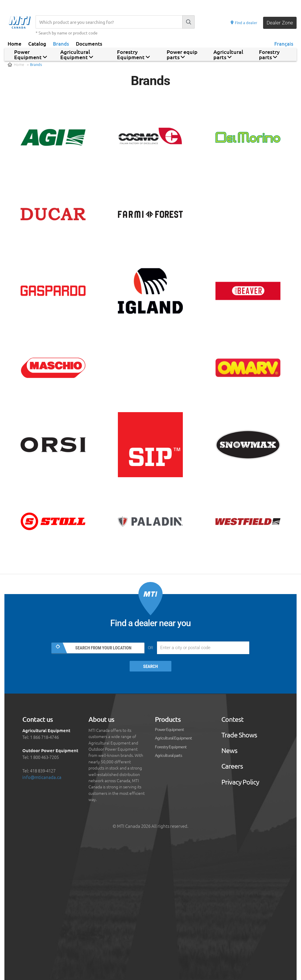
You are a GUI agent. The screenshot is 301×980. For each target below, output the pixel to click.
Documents (89, 43)
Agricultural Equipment (173, 738)
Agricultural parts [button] (228, 54)
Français (284, 43)
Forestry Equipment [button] (133, 54)
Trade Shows (239, 735)
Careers (232, 766)
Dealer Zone (280, 23)
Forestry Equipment (171, 747)
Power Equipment (169, 729)
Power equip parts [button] (182, 54)
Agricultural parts (168, 755)
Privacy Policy (240, 782)
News (229, 751)
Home (15, 43)
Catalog (37, 43)
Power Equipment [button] (31, 54)
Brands (61, 43)
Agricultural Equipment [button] (77, 54)
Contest (232, 719)
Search (150, 666)
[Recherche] (109, 22)
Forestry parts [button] (269, 54)
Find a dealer (244, 23)
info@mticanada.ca (42, 777)
